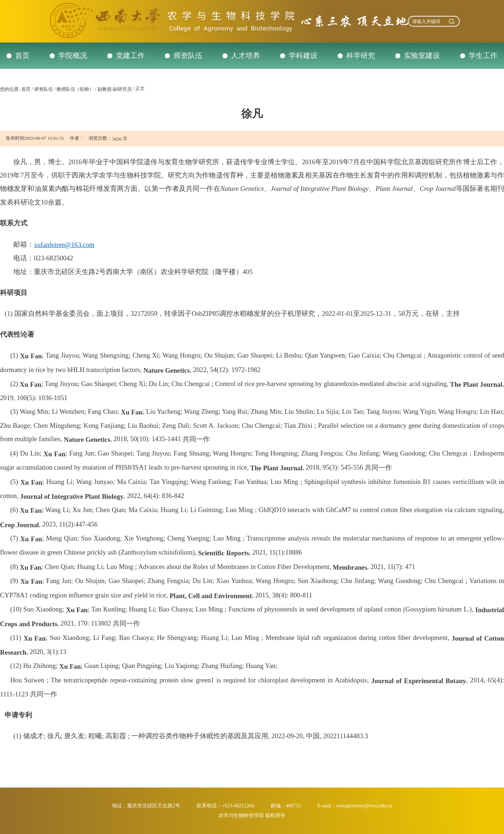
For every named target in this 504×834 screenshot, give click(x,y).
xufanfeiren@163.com (64, 245)
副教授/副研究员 (115, 89)
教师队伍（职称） (75, 89)
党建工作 (130, 55)
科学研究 (361, 55)
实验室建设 (422, 55)
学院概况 (73, 55)
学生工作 (483, 55)
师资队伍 (188, 55)
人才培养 (246, 55)
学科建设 (303, 55)
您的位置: (10, 89)
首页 (22, 55)
